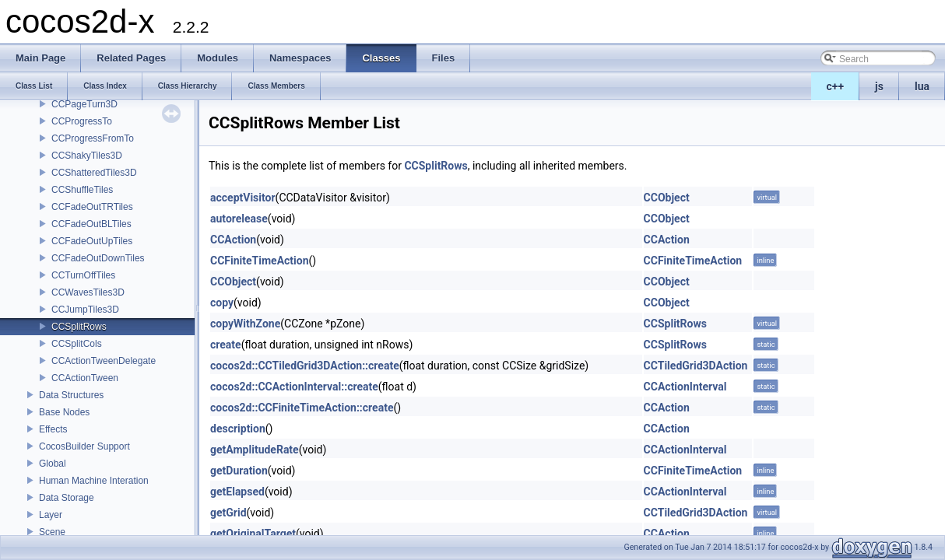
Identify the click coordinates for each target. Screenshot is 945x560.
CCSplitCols (77, 344)
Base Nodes (64, 412)
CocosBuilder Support (84, 446)
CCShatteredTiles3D (94, 173)
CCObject (667, 198)
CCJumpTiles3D (85, 310)
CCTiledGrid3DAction (696, 366)
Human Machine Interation (94, 481)
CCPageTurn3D (84, 104)
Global (53, 464)
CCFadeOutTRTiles (92, 207)
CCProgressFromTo (93, 138)
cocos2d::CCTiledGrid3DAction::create (305, 366)
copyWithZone (245, 324)
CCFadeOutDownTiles (98, 258)
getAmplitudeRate (255, 450)
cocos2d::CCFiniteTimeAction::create (302, 408)
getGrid (228, 513)
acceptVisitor (243, 198)
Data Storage (67, 498)
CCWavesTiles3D (88, 292)
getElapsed (237, 492)
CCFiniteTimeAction (260, 261)
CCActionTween (85, 378)
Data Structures (71, 395)
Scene (52, 532)
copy (222, 303)
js (879, 86)
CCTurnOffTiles (83, 275)
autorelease (239, 219)
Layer (51, 515)
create (226, 345)
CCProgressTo (82, 121)
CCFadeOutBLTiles (91, 224)
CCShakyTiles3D (87, 156)
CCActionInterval (685, 387)
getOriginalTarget (253, 534)
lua (922, 86)
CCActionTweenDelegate (104, 361)
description (238, 429)
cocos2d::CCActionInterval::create (294, 387)
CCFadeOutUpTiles (92, 241)
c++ (836, 86)
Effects (53, 429)
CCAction (233, 240)
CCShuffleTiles (82, 190)
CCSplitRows (79, 327)
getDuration (239, 471)
